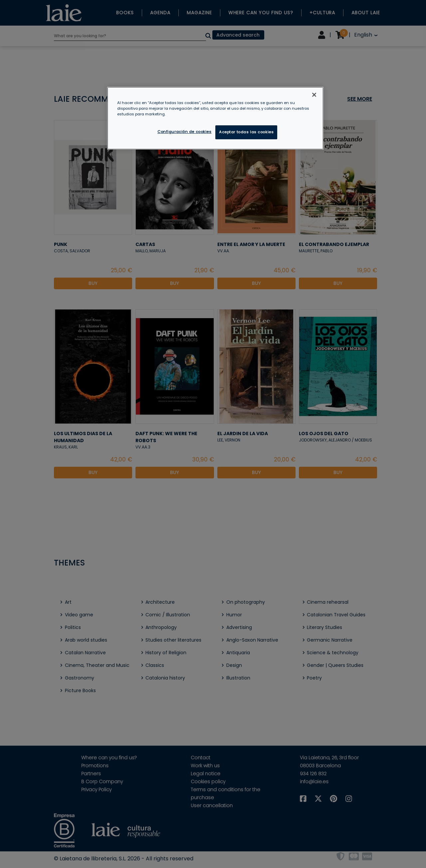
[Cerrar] (314, 95)
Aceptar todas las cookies (246, 132)
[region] (215, 118)
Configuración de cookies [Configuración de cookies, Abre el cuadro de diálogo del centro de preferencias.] (185, 132)
